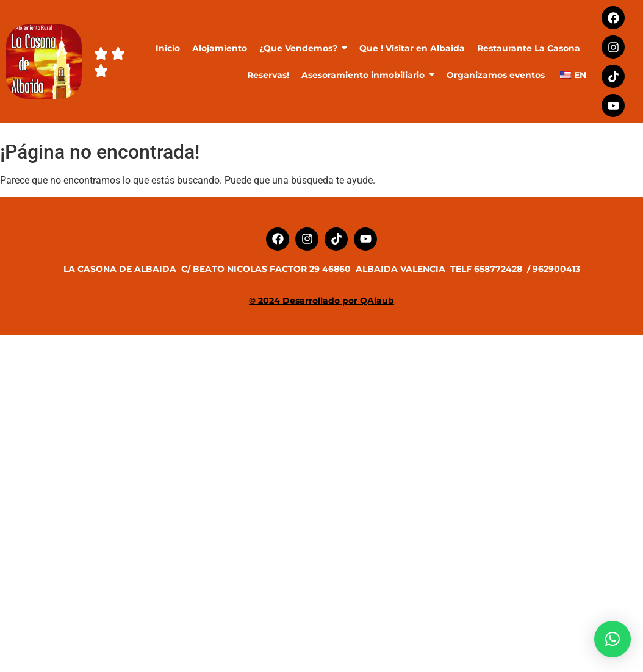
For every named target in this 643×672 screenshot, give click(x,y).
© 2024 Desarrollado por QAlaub (321, 301)
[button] (612, 639)
